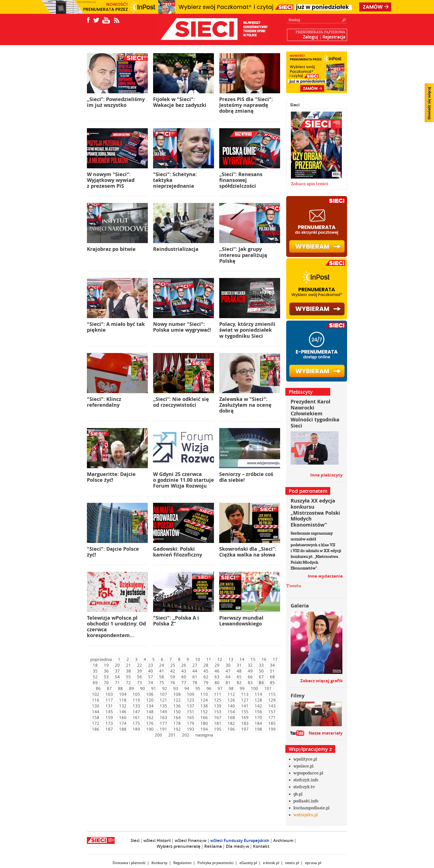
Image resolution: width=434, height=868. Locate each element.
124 (204, 700)
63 (217, 677)
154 (231, 712)
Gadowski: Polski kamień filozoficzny (178, 552)
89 (131, 688)
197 (245, 729)
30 (228, 665)
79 (206, 682)
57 (151, 677)
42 (173, 671)
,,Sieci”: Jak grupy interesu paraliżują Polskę (243, 255)
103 (109, 694)
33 (261, 665)
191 (163, 729)
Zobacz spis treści (309, 184)
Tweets (294, 586)
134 (150, 706)
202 (186, 735)
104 (123, 694)
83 (250, 682)
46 (217, 671)
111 (218, 694)
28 (206, 665)
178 (177, 723)
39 (139, 671)
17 (275, 659)
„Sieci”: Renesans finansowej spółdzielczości (241, 180)
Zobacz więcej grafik (321, 681)
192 (177, 729)
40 (151, 671)
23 (151, 665)
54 (117, 677)
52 (95, 677)
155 (245, 712)
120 (150, 700)
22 (139, 665)
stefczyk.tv (304, 787)
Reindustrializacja (176, 249)
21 (128, 665)
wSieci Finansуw (191, 840)
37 (117, 671)
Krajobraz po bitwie (111, 249)
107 (163, 694)
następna (204, 735)
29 (217, 665)
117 (109, 700)
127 (245, 700)
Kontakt (261, 846)
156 (258, 712)
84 (261, 682)
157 (272, 712)
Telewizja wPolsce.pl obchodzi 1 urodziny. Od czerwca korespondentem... (116, 627)
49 (250, 671)
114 (258, 694)
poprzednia (101, 659)
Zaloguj (310, 37)
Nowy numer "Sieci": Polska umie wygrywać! (182, 327)
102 (96, 694)
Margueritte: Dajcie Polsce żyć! (111, 477)
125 (218, 700)
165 (191, 717)
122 (177, 700)
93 (176, 688)
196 (231, 729)
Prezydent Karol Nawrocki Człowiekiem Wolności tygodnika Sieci (315, 414)
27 (195, 665)
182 (231, 723)
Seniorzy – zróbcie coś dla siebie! (246, 477)
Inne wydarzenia (325, 576)
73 (139, 682)
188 (123, 729)
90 (143, 688)
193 (191, 729)
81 (228, 682)
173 (109, 723)
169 (245, 717)
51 (272, 671)
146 (123, 712)
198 (258, 729)
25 (173, 665)
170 (258, 717)
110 (204, 694)
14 (242, 659)
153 (218, 712)
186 (96, 729)
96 (209, 688)
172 (96, 723)
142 (258, 706)
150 (177, 712)
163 (163, 717)
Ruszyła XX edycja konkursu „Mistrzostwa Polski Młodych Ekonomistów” (315, 513)
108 (177, 694)
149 (163, 712)
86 (98, 688)
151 (191, 712)
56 (139, 677)
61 (195, 677)
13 (231, 659)
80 (217, 682)
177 (163, 723)
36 (106, 671)
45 (206, 671)
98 (231, 688)
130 (96, 706)
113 (245, 694)
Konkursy (159, 863)
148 (150, 712)
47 (228, 671)
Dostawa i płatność (129, 863)
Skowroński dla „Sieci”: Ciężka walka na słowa (248, 552)
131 (109, 706)
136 (177, 706)
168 (231, 717)
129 (272, 700)
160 (123, 717)
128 (258, 700)
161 (136, 717)
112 (231, 694)
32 (250, 665)
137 (191, 706)
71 (117, 682)
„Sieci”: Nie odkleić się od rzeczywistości (181, 402)
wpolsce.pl (303, 766)
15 (253, 659)
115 (272, 694)
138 (204, 706)
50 (261, 671)
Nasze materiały (326, 733)
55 (128, 677)
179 (191, 723)
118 (123, 700)
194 (204, 729)
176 (150, 723)
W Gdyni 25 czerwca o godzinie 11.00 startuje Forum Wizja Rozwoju (184, 480)
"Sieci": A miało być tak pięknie (116, 327)
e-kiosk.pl (271, 863)
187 (109, 729)
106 (150, 694)
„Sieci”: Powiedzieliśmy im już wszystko (116, 102)
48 (239, 671)
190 (150, 729)
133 (136, 706)
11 (209, 659)
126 (231, 700)
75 (162, 682)
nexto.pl (292, 863)
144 (96, 712)
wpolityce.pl (305, 759)
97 (220, 688)
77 (184, 682)
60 (184, 677)
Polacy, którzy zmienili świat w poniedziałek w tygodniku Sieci (247, 330)
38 (128, 671)
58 (162, 677)
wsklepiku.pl (306, 815)
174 (123, 723)
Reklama (213, 846)
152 (204, 712)
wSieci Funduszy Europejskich (240, 840)
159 (109, 717)
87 (109, 688)
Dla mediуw (237, 846)
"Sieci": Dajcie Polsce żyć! (113, 552)
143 (272, 706)
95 (198, 688)
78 (195, 682)
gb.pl (298, 794)
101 (268, 688)
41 (162, 671)
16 (264, 659)
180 (204, 723)
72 (128, 682)
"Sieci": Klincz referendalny (104, 402)
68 (272, 677)
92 (165, 688)
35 (95, 671)
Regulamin (182, 863)
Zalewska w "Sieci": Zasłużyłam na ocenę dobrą (245, 405)
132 (123, 706)
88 (120, 688)
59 (173, 677)
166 (204, 717)
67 (261, 677)
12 (220, 659)
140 (231, 706)
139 (218, 706)
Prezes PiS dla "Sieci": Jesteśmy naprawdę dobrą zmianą (246, 105)
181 (218, 723)
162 (150, 717)
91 (154, 688)
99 (242, 688)
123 (191, 700)
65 (239, 677)
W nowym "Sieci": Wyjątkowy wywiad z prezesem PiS (111, 180)
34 (272, 665)
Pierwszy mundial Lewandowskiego (241, 621)
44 (195, 671)
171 (272, 717)
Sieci (295, 105)
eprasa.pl (313, 863)
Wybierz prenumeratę (179, 846)
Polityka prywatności (215, 863)
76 (173, 682)
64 (228, 677)
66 (250, 677)
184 (258, 723)
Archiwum (283, 840)
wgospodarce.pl (308, 773)
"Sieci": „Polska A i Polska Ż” (176, 621)
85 (272, 682)
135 (163, 706)
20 (117, 665)
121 (163, 700)
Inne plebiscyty (326, 475)
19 (106, 665)
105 (136, 694)
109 (191, 694)
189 (136, 729)
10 (198, 659)
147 (136, 712)
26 (184, 665)
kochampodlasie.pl (312, 808)
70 (106, 682)
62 (206, 677)
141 (245, 706)
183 (245, 723)
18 (95, 665)
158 (96, 717)
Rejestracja (334, 37)
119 (136, 700)
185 (272, 723)
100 (255, 688)
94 (187, 688)
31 (239, 665)
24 (162, 665)
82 (239, 682)
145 (109, 712)
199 (272, 729)
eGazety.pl (248, 863)
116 (96, 700)
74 (151, 682)
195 (218, 729)
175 (136, 723)
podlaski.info (306, 801)
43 (184, 671)
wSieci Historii (157, 840)
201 (172, 735)
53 (106, 677)
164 (177, 717)
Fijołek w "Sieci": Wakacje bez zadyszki (180, 102)
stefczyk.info (306, 780)
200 (158, 735)
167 (218, 717)
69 (95, 682)
